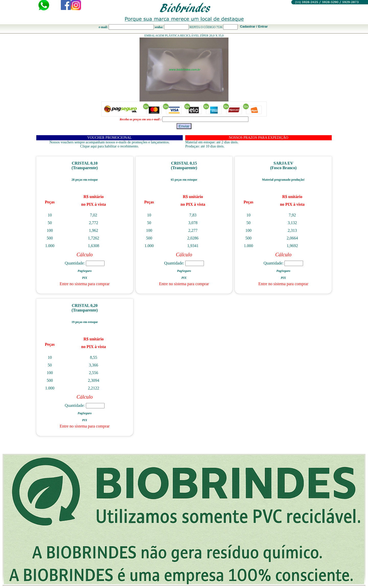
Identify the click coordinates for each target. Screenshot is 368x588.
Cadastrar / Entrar (254, 26)
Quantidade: (85, 263)
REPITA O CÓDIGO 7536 (206, 27)
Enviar (184, 126)
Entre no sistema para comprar (84, 284)
